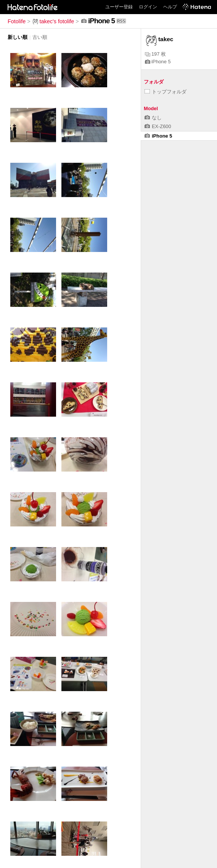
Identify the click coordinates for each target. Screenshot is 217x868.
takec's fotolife (53, 21)
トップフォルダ (166, 92)
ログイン (148, 7)
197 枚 (155, 54)
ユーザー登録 (119, 7)
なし (153, 118)
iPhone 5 (158, 62)
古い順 (40, 37)
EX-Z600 (158, 126)
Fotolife (17, 21)
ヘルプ (170, 7)
